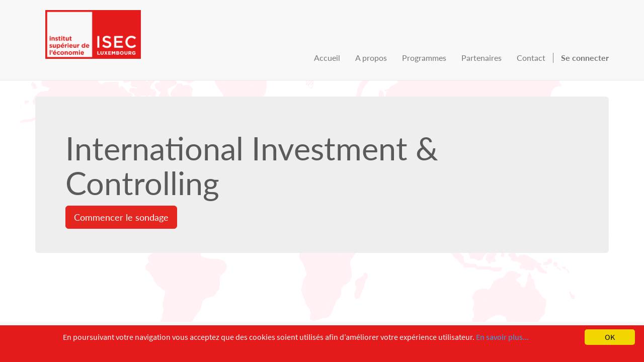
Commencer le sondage (121, 217)
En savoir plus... (502, 337)
